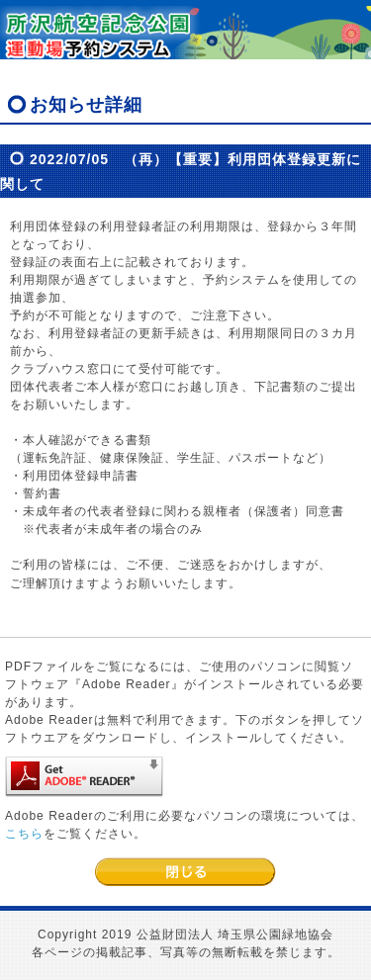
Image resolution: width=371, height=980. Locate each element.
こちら (24, 834)
